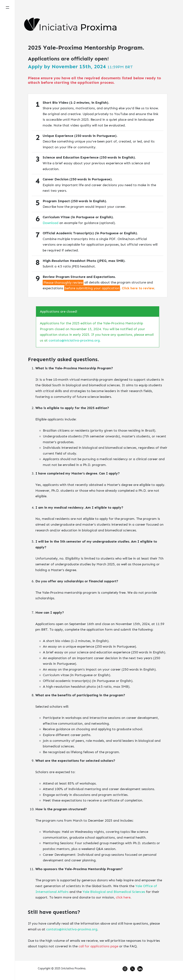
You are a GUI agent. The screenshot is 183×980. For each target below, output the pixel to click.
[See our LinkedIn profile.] (141, 968)
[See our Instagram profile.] (126, 968)
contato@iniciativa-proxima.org (74, 340)
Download (51, 223)
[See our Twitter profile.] (134, 968)
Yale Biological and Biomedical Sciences (114, 892)
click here (123, 897)
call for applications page (98, 946)
